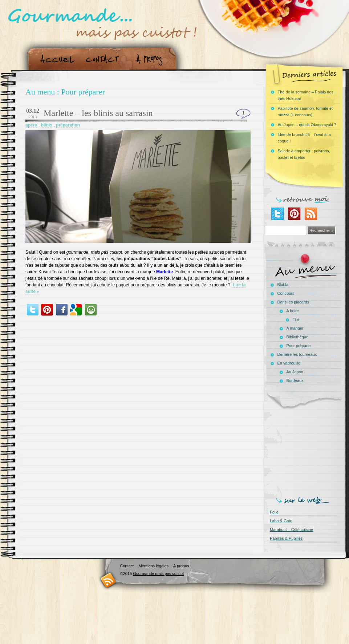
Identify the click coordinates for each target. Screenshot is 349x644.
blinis (47, 125)
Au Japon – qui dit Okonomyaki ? (307, 125)
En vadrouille (289, 363)
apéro (31, 125)
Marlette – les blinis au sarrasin (98, 113)
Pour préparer (299, 346)
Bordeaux (295, 381)
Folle (274, 512)
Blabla (283, 285)
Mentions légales (153, 566)
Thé (296, 319)
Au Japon (295, 372)
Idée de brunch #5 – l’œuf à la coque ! (304, 138)
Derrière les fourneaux (297, 354)
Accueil (56, 59)
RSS (108, 580)
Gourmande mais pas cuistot (158, 573)
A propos (151, 59)
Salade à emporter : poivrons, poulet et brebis (304, 154)
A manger (295, 328)
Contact (105, 59)
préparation (68, 125)
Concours (286, 293)
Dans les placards (293, 302)
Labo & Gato (281, 521)
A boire (293, 311)
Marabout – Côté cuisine (291, 530)
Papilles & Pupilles (286, 538)
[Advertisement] (305, 451)
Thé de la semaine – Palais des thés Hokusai (306, 95)
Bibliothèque (298, 337)
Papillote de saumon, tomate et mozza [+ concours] (305, 112)
